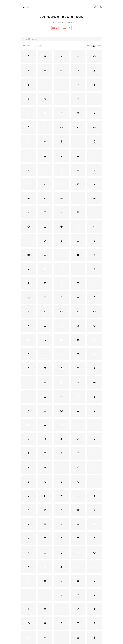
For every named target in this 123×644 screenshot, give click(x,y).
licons (25, 7)
